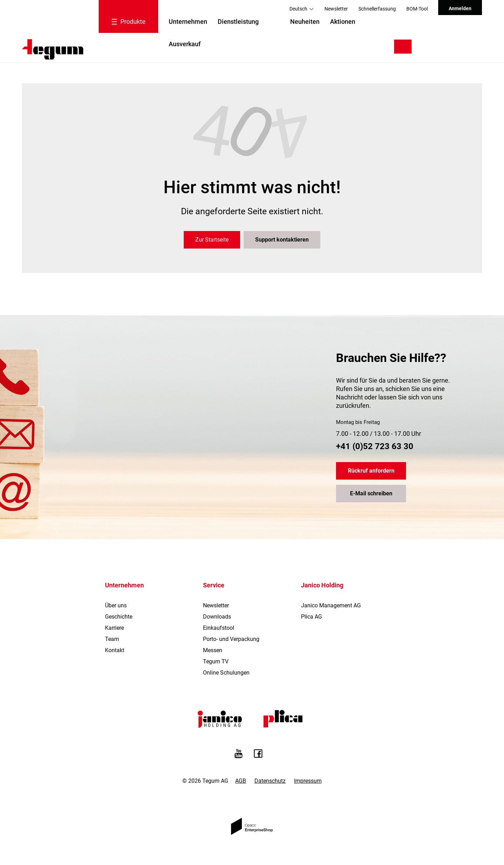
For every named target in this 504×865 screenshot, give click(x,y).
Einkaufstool (219, 628)
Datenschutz (270, 781)
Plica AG (311, 617)
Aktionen (343, 22)
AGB (241, 781)
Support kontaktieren (282, 240)
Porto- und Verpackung (231, 639)
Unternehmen (188, 22)
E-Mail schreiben (371, 493)
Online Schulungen (226, 673)
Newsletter (336, 9)
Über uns (116, 605)
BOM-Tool (417, 9)
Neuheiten (305, 22)
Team (112, 639)
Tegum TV (216, 661)
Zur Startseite (212, 240)
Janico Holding (322, 585)
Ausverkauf (185, 44)
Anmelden (460, 8)
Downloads (217, 617)
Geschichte (119, 617)
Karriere (114, 628)
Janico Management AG (331, 605)
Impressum (308, 781)
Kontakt (115, 650)
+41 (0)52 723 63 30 (375, 446)
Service (214, 585)
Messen (213, 650)
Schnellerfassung (377, 9)
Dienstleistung (238, 22)
